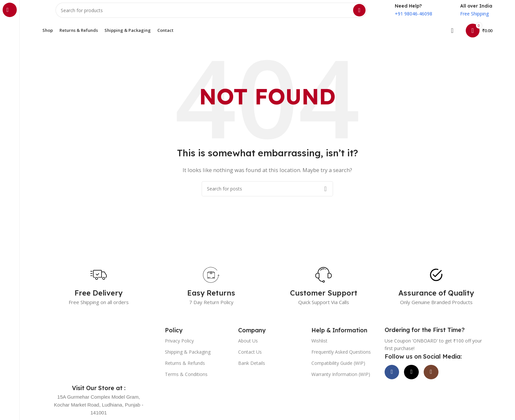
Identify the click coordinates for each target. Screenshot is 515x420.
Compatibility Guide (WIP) (338, 369)
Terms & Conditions (186, 380)
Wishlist (319, 346)
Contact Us (250, 357)
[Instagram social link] (444, 380)
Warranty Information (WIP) (341, 380)
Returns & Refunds (185, 369)
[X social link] (419, 380)
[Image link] (99, 355)
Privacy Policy (179, 346)
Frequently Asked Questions (341, 357)
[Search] (211, 13)
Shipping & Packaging (188, 357)
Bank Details (252, 369)
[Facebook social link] (394, 380)
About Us (248, 346)
